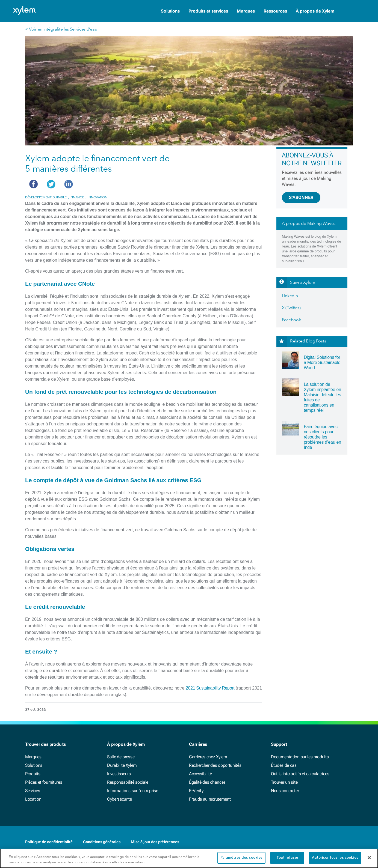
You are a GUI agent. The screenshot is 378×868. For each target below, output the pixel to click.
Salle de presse (121, 757)
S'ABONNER (301, 197)
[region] (189, 858)
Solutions (170, 11)
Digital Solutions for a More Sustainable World (322, 363)
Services (33, 791)
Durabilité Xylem (122, 765)
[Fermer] (369, 858)
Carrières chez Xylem (208, 757)
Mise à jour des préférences (155, 842)
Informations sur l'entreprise (133, 791)
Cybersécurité (119, 799)
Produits (33, 774)
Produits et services (208, 11)
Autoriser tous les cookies (335, 858)
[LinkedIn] (339, 842)
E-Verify (196, 791)
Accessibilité (200, 774)
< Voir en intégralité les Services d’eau (61, 29)
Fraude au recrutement (210, 799)
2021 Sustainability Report (210, 688)
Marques (246, 11)
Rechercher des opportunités (215, 765)
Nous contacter (285, 791)
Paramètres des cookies (242, 858)
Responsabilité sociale (128, 782)
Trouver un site (284, 782)
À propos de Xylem (315, 11)
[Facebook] (328, 842)
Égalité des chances (207, 782)
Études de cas (284, 765)
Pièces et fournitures (44, 782)
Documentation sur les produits (300, 757)
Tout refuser (287, 858)
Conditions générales (102, 842)
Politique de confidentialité (49, 842)
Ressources (275, 11)
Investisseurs (119, 774)
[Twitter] (350, 842)
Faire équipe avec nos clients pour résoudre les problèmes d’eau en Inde (322, 437)
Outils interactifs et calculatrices (300, 774)
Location (33, 799)
